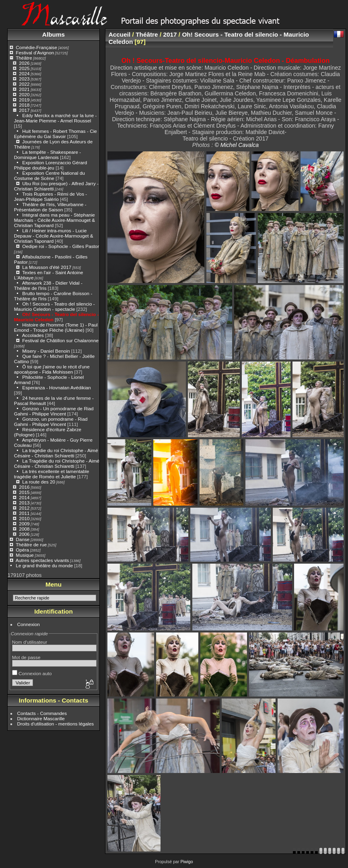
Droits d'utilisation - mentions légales (56, 724)
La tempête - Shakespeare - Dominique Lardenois (47, 155)
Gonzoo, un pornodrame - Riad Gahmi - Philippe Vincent (51, 422)
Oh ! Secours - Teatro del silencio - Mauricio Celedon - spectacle (55, 306)
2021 (24, 89)
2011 (24, 513)
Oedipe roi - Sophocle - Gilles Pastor (61, 246)
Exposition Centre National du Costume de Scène (49, 176)
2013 (24, 503)
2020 (24, 94)
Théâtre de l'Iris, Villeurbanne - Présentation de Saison (50, 207)
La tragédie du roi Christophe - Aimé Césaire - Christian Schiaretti (56, 453)
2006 (24, 534)
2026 (24, 63)
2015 (24, 492)
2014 (24, 497)
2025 (24, 68)
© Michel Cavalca (237, 145)
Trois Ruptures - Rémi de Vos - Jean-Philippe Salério (50, 196)
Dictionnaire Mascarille (41, 718)
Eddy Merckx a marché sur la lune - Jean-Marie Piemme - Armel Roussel (56, 118)
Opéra (22, 550)
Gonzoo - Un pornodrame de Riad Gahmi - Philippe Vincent (54, 411)
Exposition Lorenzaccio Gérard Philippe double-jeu (50, 165)
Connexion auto (32, 673)
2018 (24, 105)
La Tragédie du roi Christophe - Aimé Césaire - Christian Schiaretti (57, 463)
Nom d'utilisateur (30, 642)
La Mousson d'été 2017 (47, 267)
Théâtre (24, 58)
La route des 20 (39, 482)
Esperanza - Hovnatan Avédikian (57, 387)
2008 (24, 529)
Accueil (120, 34)
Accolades (33, 335)
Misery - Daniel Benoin (46, 351)
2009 (24, 524)
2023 (24, 79)
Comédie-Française (36, 47)
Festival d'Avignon (35, 53)
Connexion (29, 624)
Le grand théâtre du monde (44, 565)
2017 (24, 110)
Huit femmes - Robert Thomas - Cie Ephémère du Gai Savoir (56, 134)
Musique (25, 555)
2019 (24, 100)
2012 (24, 508)
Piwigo (186, 862)
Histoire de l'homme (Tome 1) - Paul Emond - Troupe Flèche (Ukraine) (56, 327)
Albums (54, 34)
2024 (24, 73)
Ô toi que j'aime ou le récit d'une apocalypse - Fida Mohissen (52, 369)
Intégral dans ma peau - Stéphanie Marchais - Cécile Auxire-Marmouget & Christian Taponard (55, 220)
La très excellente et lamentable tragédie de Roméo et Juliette (52, 474)
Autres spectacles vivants (42, 560)
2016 (24, 487)
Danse (23, 539)
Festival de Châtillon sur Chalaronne (60, 340)
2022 (24, 84)
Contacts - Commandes (42, 713)
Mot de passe (26, 657)
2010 (24, 518)
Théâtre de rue (31, 545)
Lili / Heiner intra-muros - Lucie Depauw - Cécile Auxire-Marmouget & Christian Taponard (54, 236)
